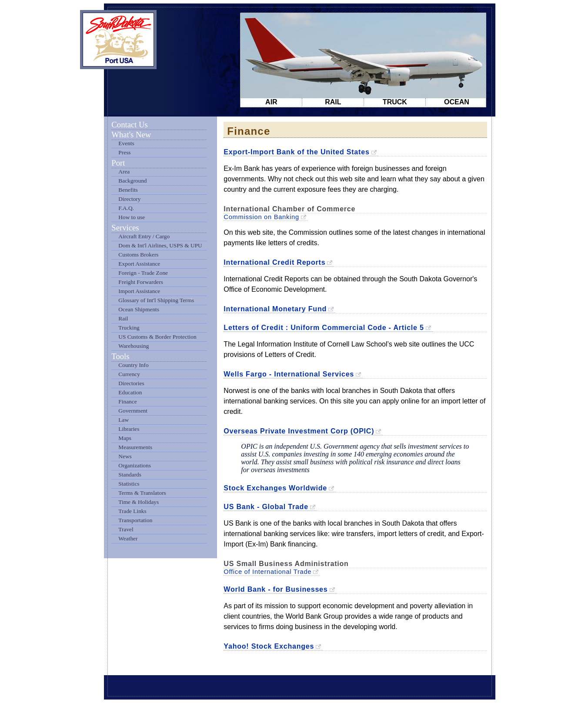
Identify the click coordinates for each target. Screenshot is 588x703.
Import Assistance (139, 291)
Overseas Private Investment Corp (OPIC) (299, 431)
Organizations (135, 465)
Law (124, 420)
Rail (123, 318)
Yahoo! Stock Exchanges (269, 646)
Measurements (135, 447)
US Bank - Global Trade (266, 507)
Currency (129, 374)
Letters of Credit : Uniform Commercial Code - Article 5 (324, 328)
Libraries (129, 429)
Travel (126, 529)
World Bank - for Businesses (276, 589)
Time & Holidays (139, 502)
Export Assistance (139, 264)
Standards (130, 475)
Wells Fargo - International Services (289, 374)
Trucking (129, 328)
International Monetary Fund (275, 309)
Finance (127, 401)
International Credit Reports (274, 262)
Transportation (135, 520)
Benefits (128, 190)
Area (124, 172)
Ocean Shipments (139, 309)
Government (133, 411)
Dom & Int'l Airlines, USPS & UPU (160, 245)
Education (130, 392)
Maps (125, 438)
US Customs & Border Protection (157, 337)
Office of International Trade (267, 572)
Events (126, 143)
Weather (128, 538)
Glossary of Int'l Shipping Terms (156, 300)
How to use (132, 217)
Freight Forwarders (141, 282)
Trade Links (132, 511)
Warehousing (134, 346)
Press (124, 152)
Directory (129, 199)
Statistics (129, 484)
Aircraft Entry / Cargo (144, 236)
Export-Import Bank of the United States (296, 152)
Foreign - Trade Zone (143, 273)
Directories (131, 383)
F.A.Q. (126, 208)
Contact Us (129, 125)
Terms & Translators (142, 493)
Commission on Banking (261, 217)
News (125, 456)
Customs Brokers (138, 255)
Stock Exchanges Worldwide (275, 488)
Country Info (133, 365)
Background (132, 181)
